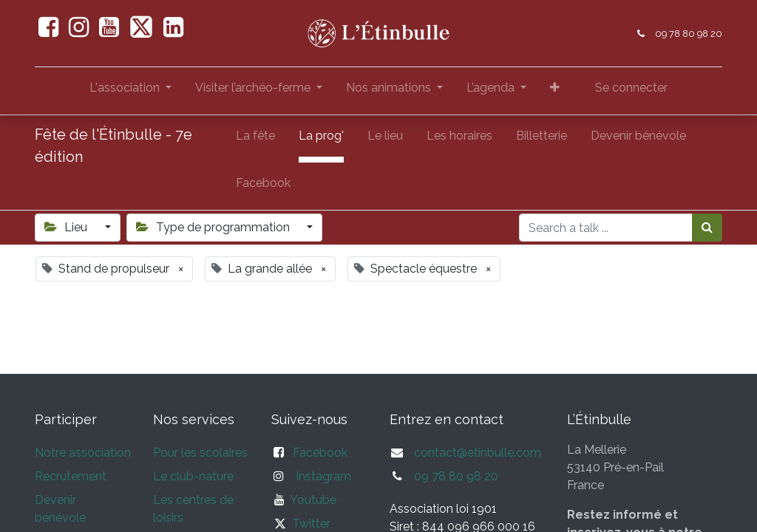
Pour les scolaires (200, 453)
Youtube (310, 500)
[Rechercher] (707, 228)
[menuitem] (255, 139)
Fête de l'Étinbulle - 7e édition (113, 146)
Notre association (83, 453)
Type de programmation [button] (214, 227)
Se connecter (631, 88)
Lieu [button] (67, 227)
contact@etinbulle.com (478, 453)
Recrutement (71, 476)
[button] (555, 91)
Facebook (320, 453)
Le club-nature (193, 476)
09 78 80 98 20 (689, 34)
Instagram (323, 476)
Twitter (311, 524)
